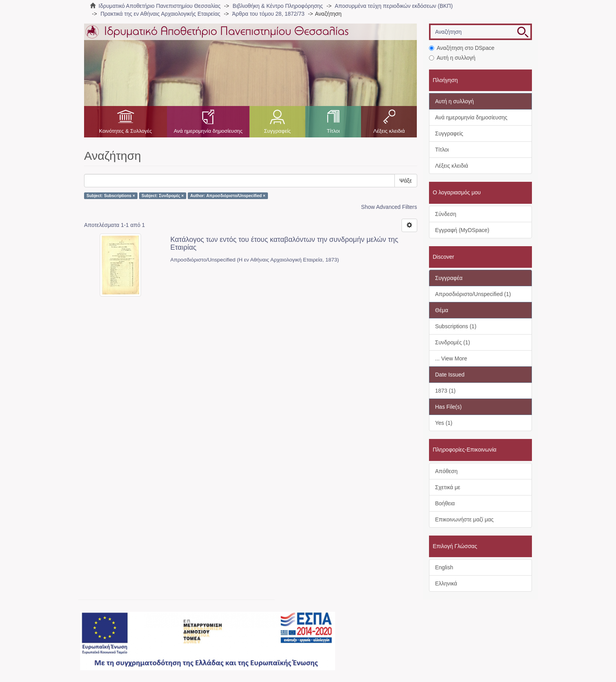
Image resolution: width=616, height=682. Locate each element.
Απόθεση (446, 471)
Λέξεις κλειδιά (389, 131)
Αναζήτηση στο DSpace (462, 48)
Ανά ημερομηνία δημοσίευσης (208, 131)
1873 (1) (445, 391)
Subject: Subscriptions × (111, 196)
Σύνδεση (446, 214)
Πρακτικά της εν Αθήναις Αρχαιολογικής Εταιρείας (160, 14)
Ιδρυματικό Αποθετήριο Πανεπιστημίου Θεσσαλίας (160, 6)
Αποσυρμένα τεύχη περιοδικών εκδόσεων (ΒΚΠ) (394, 6)
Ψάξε (406, 181)
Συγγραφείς (277, 131)
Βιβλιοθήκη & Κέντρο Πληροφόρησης (278, 6)
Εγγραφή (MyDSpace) (462, 230)
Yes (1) (444, 423)
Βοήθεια (445, 503)
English (444, 567)
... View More (451, 358)
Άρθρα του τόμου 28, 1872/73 (268, 14)
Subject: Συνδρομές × (163, 196)
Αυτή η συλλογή (452, 58)
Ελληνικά (446, 583)
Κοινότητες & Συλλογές (126, 131)
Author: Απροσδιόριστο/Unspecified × (228, 196)
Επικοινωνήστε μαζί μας (465, 519)
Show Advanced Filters (389, 207)
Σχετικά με (448, 487)
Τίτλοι (333, 131)
